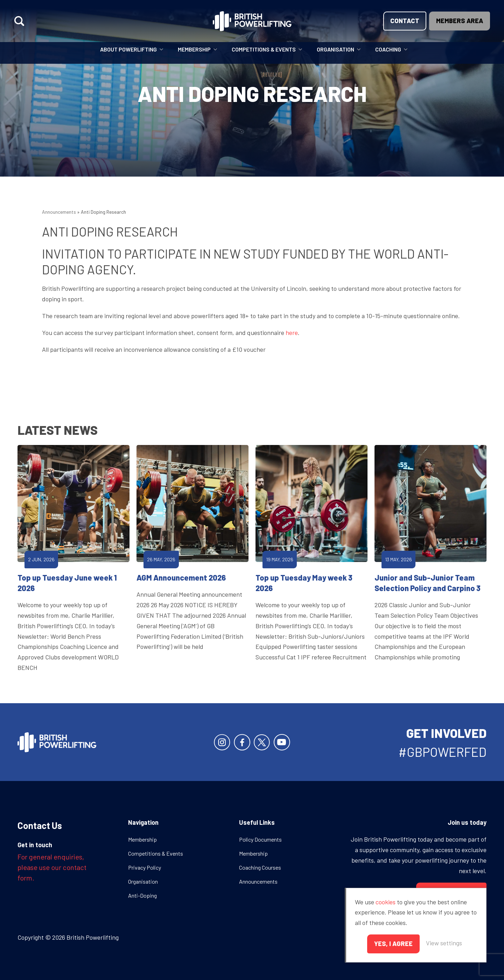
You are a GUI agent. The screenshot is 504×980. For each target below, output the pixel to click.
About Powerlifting (128, 49)
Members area (460, 21)
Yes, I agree (393, 944)
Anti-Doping (142, 895)
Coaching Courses (260, 867)
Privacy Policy (145, 867)
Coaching (388, 49)
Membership (194, 49)
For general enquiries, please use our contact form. (52, 867)
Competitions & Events (264, 49)
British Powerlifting (252, 21)
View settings (444, 943)
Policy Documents (260, 839)
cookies (386, 902)
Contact (405, 21)
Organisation (335, 49)
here (292, 333)
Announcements (59, 212)
